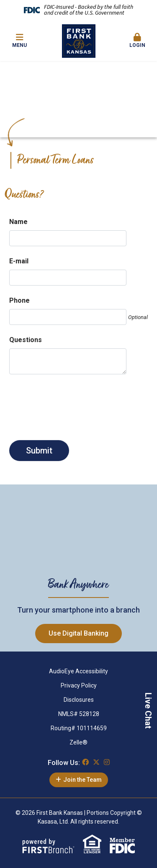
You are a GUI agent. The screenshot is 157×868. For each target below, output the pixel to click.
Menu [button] (20, 41)
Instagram (107, 762)
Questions (26, 340)
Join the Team (82, 780)
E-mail (19, 261)
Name (18, 222)
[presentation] (73, 404)
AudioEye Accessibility (78, 671)
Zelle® (78, 742)
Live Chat (148, 711)
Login (137, 41)
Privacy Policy (79, 685)
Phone (19, 300)
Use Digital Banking (78, 633)
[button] (137, 41)
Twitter (96, 762)
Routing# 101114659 (79, 728)
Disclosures (79, 700)
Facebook (85, 762)
